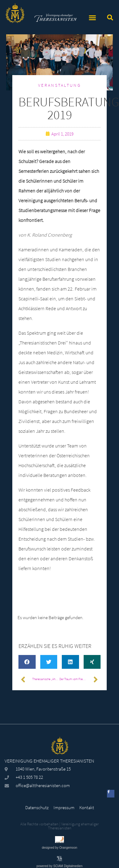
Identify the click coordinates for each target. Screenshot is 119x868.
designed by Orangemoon (59, 848)
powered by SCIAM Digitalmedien (60, 866)
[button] (92, 18)
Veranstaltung (59, 85)
